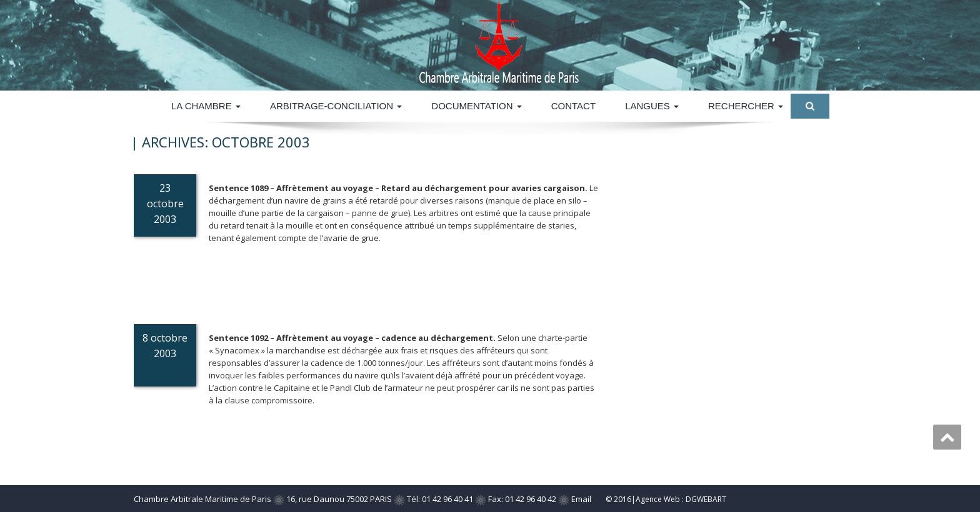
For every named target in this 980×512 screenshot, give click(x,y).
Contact (573, 106)
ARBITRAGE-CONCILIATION (336, 106)
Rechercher (746, 106)
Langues (652, 106)
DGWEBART (706, 499)
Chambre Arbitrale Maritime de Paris (202, 499)
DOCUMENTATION (476, 106)
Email (581, 499)
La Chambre (206, 106)
